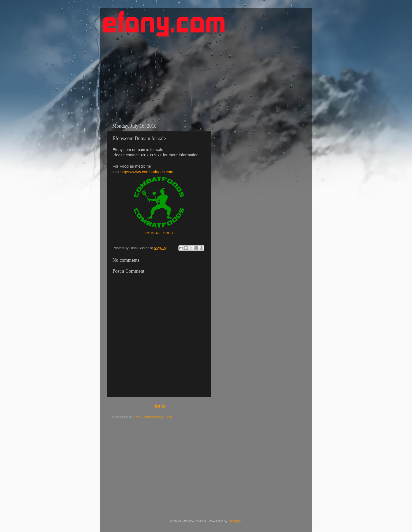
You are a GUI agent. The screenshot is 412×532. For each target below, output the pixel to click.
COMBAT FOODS (159, 233)
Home (159, 406)
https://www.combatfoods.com (147, 172)
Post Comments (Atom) (153, 417)
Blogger (235, 521)
